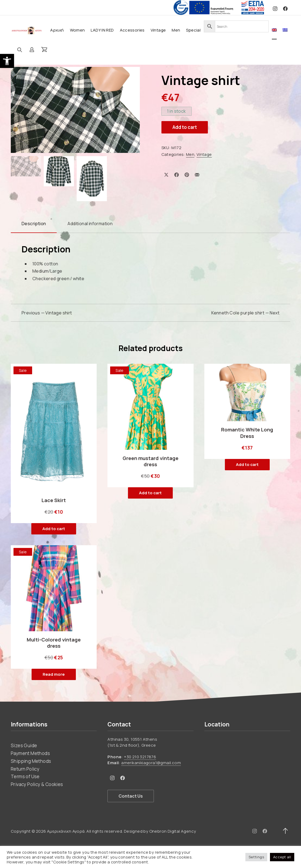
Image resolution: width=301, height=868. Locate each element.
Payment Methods (30, 753)
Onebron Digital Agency (173, 831)
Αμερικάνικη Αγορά (66, 831)
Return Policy (25, 768)
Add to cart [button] (54, 528)
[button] (7, 61)
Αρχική (57, 30)
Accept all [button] (282, 857)
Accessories (132, 30)
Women (77, 30)
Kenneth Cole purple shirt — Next (245, 312)
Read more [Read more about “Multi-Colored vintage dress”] (54, 674)
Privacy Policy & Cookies (37, 784)
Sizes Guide (24, 745)
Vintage (158, 30)
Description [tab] (34, 223)
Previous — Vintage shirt (47, 312)
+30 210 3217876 (140, 756)
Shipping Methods (31, 761)
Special (193, 30)
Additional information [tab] (90, 223)
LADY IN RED (102, 30)
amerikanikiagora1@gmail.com (151, 762)
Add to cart (185, 127)
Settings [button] (256, 857)
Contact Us (131, 795)
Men (176, 30)
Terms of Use (25, 776)
